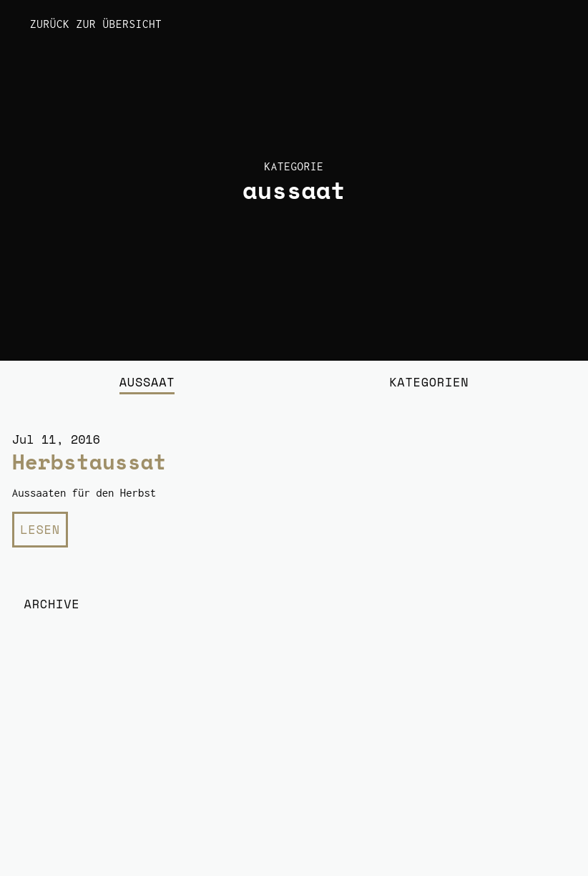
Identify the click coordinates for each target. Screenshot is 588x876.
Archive (52, 604)
